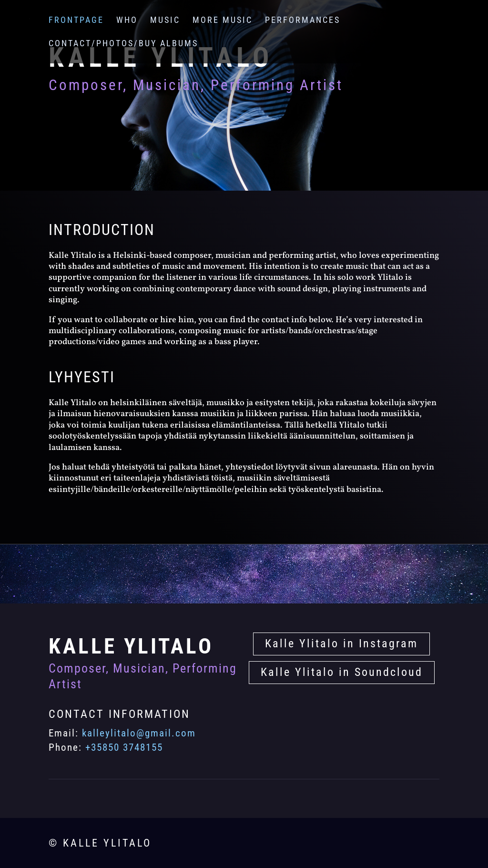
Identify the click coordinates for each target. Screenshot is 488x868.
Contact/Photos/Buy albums (123, 44)
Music (165, 21)
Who (127, 21)
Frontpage (76, 21)
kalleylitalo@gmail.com (139, 733)
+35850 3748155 (124, 747)
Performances (303, 21)
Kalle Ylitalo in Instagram (341, 643)
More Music (223, 21)
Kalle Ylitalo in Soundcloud (342, 672)
